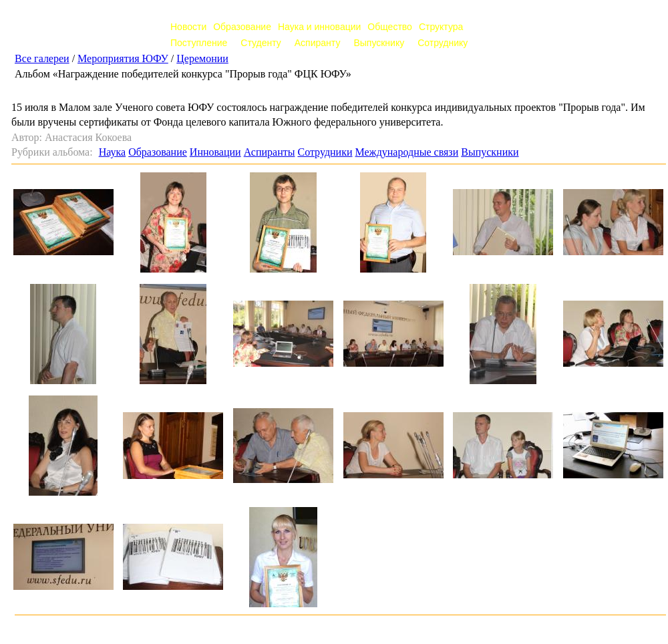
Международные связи (406, 152)
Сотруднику (443, 43)
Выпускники (490, 152)
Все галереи (42, 58)
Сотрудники (325, 152)
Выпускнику (379, 43)
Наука (112, 152)
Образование (242, 27)
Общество (390, 27)
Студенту (261, 43)
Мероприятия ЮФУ (123, 58)
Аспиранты (270, 152)
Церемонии (202, 58)
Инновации (215, 152)
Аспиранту (318, 43)
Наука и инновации (319, 27)
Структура (441, 27)
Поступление (199, 43)
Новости (188, 27)
